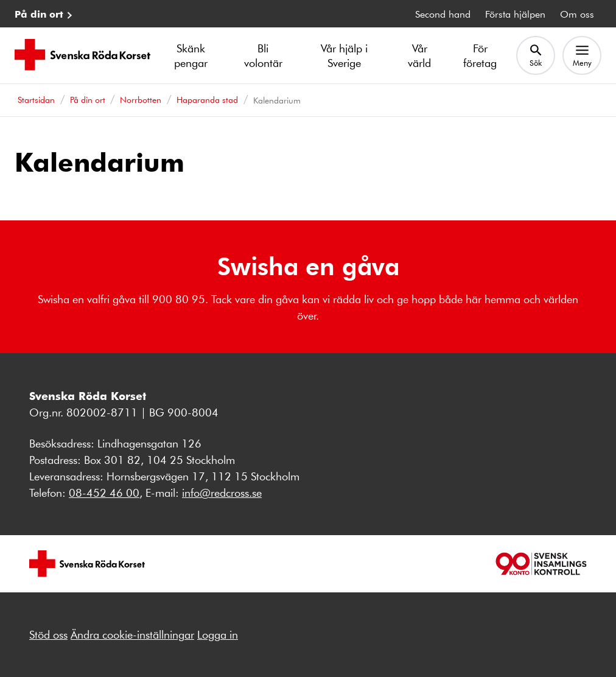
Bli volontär (263, 55)
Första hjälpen (515, 14)
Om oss (577, 14)
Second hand (443, 14)
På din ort (39, 14)
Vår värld (419, 55)
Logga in (218, 634)
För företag (480, 55)
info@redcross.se (222, 493)
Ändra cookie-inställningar (132, 634)
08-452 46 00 (104, 493)
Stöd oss (48, 634)
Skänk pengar (191, 55)
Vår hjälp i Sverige (344, 55)
